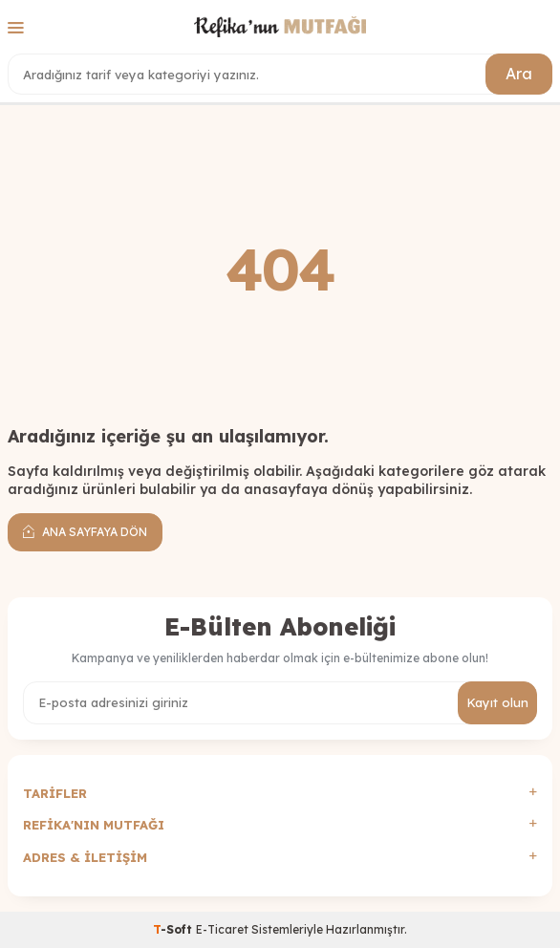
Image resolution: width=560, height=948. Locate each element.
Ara (519, 74)
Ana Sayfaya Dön (85, 531)
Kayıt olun (497, 702)
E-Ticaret (222, 929)
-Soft (174, 929)
